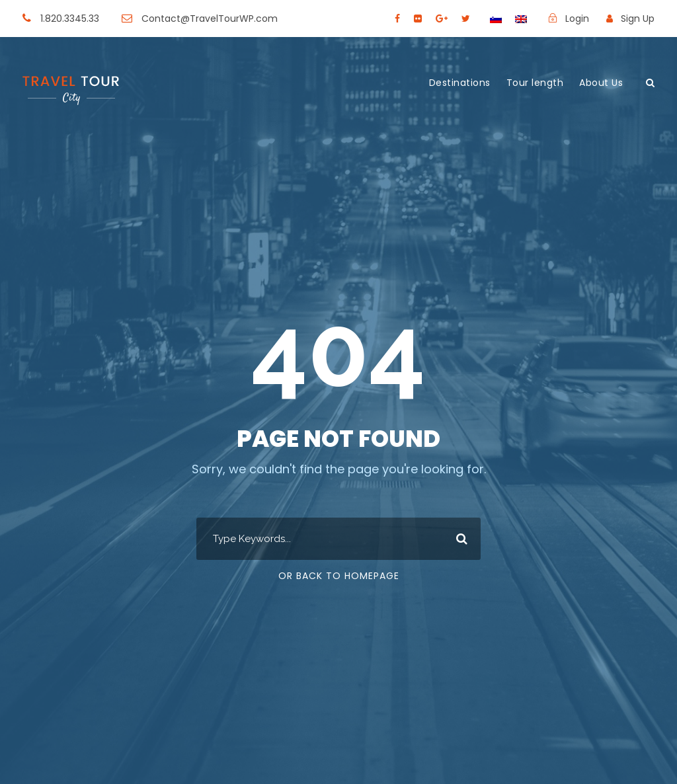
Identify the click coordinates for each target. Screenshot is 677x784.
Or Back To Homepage (339, 576)
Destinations (460, 83)
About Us (601, 83)
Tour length (535, 83)
